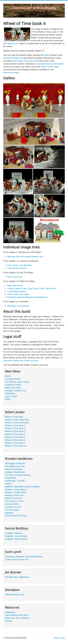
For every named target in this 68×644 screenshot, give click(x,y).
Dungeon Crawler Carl (15, 391)
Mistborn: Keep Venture (16, 489)
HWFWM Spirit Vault (15, 595)
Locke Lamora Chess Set (17, 559)
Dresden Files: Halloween (17, 577)
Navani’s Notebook (14, 469)
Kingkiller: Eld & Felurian (16, 539)
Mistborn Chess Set (14, 495)
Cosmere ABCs (12, 504)
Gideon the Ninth (13, 388)
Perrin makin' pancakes (18, 294)
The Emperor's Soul (14, 501)
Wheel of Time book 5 (15, 437)
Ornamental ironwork (17, 268)
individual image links (13, 58)
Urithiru (8, 484)
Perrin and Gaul (15, 277)
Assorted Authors (13, 379)
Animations (10, 393)
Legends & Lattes (13, 385)
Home (8, 376)
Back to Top (59, 638)
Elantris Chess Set (14, 498)
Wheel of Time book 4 (15, 434)
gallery (47, 55)
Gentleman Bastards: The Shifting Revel (24, 557)
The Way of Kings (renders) (18, 475)
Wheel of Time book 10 (16, 446)
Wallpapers (10, 612)
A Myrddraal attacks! (17, 291)
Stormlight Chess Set (15, 466)
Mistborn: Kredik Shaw (15, 492)
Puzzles (9, 621)
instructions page (11, 72)
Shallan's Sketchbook (15, 472)
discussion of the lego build (26, 61)
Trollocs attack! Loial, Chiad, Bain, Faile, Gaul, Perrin (32, 288)
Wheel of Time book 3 (15, 431)
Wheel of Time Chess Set (17, 420)
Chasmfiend (11, 478)
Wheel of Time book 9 (15, 443)
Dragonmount (12, 43)
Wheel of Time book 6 (15, 440)
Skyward (9, 513)
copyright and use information (50, 64)
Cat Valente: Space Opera (17, 382)
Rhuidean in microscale (18, 306)
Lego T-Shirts (11, 396)
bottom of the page (50, 67)
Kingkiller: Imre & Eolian (16, 536)
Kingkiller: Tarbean (14, 533)
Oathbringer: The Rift (15, 481)
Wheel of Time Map (14, 417)
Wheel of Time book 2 (15, 428)
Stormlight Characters (15, 463)
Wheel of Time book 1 (15, 425)
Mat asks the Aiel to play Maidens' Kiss (25, 257)
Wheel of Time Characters (17, 423)
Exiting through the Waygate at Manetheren (27, 297)
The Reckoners (12, 510)
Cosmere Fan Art (13, 507)
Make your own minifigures (17, 618)
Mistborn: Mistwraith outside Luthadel (22, 487)
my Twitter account (29, 361)
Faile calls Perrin (15, 286)
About (8, 399)
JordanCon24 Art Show (16, 516)
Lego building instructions (17, 615)
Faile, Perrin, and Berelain (19, 265)
